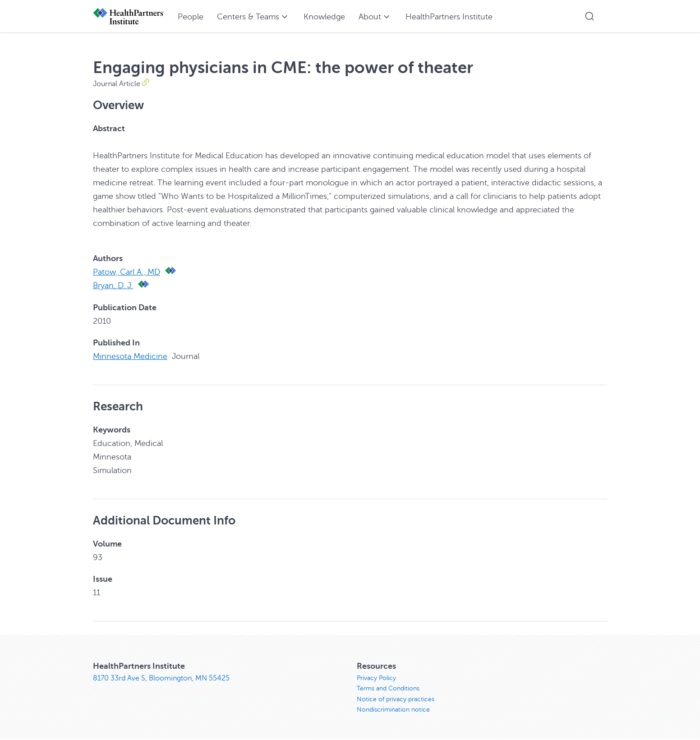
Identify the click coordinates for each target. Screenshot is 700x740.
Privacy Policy (376, 678)
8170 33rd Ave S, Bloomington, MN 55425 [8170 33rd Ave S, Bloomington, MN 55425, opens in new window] (161, 678)
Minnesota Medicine (130, 356)
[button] (589, 16)
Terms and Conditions (388, 688)
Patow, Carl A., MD (127, 272)
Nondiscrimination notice (393, 710)
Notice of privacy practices (396, 699)
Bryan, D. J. (113, 285)
